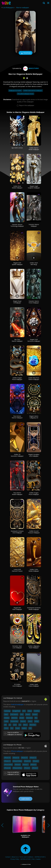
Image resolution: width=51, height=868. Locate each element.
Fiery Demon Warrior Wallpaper (17, 417)
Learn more (25, 799)
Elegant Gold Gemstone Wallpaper (34, 340)
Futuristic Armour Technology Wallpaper (17, 225)
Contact (8, 857)
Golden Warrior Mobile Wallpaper (34, 149)
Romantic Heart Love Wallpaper (17, 647)
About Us (15, 857)
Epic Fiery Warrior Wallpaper (17, 340)
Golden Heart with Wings (34, 264)
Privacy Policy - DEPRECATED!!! (20, 859)
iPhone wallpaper (17, 751)
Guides (38, 859)
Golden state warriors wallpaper (33, 91)
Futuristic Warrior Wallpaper (34, 225)
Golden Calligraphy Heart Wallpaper (34, 647)
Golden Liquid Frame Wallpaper (34, 685)
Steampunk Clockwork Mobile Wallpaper (34, 609)
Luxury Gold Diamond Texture (17, 570)
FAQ (33, 859)
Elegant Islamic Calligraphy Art (34, 417)
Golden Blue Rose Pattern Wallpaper (34, 379)
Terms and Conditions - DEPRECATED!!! (32, 857)
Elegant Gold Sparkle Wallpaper (17, 264)
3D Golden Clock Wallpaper (17, 685)
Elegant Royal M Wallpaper (17, 302)
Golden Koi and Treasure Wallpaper (34, 532)
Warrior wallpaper (23, 8)
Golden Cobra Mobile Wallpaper (34, 570)
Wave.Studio (31, 68)
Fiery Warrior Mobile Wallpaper (17, 494)
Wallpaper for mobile (15, 91)
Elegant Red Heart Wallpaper (17, 609)
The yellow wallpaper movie (25, 94)
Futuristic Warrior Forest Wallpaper (34, 302)
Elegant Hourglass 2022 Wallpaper (34, 455)
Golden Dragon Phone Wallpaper (17, 379)
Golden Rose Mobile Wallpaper (17, 187)
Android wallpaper (17, 704)
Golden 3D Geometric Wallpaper (17, 455)
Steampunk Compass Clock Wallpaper (17, 532)
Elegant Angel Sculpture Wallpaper (34, 187)
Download (26, 53)
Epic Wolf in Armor (17, 148)
